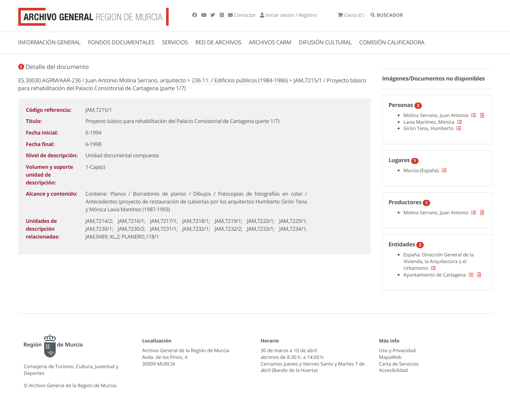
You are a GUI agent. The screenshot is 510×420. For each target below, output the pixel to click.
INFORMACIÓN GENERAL (49, 42)
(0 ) (351, 15)
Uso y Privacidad (397, 350)
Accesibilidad (393, 370)
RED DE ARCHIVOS (218, 42)
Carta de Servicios (399, 364)
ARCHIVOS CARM (270, 42)
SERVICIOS (175, 42)
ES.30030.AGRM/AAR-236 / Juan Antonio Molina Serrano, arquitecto (102, 80)
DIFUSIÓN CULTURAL (325, 42)
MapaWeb (390, 357)
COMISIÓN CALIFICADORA (392, 42)
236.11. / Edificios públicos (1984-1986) (240, 80)
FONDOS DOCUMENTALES (121, 42)
